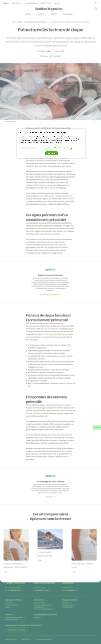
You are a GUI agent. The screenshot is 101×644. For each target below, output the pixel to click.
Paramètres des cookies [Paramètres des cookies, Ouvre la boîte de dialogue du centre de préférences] (27, 148)
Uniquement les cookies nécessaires (58, 148)
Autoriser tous (51, 153)
